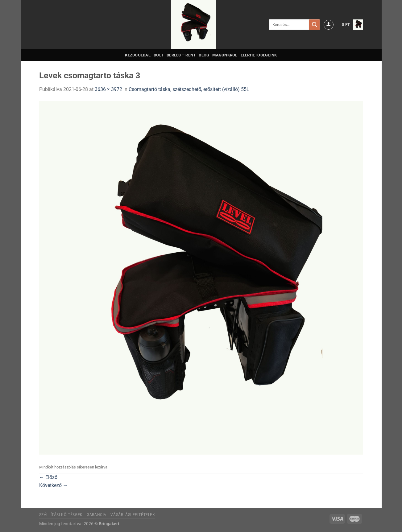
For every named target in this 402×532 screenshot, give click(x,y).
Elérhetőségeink (259, 55)
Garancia (97, 515)
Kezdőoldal (138, 55)
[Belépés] (329, 25)
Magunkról (225, 55)
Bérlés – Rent (181, 55)
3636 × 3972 (108, 89)
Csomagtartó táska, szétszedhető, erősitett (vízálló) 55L (189, 89)
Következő (54, 485)
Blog (204, 55)
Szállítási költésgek (61, 515)
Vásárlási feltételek (133, 515)
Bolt (159, 55)
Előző (48, 477)
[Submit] (314, 25)
